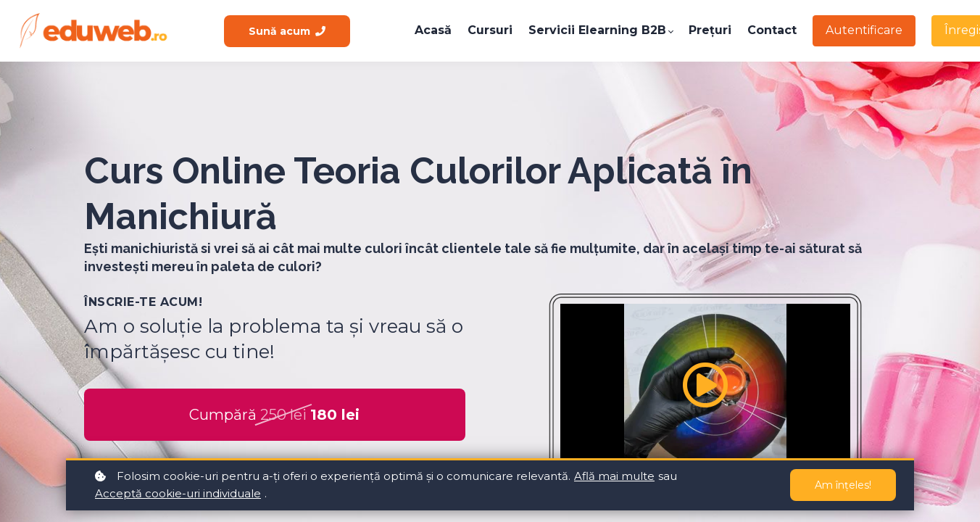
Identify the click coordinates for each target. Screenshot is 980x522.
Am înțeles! (843, 485)
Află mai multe (614, 476)
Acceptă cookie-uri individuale (178, 493)
